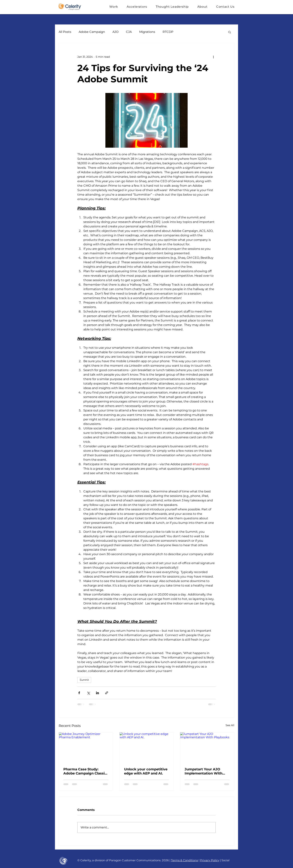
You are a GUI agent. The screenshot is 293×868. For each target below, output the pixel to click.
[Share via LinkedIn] (97, 693)
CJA (129, 32)
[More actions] (213, 57)
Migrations (147, 32)
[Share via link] (107, 693)
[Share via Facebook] (79, 693)
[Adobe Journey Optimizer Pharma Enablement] (86, 747)
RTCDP (168, 32)
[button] (114, 7)
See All (230, 725)
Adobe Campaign (92, 32)
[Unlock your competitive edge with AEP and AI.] (147, 747)
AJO (115, 32)
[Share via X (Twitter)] (88, 693)
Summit (84, 680)
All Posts (65, 32)
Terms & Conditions (184, 860)
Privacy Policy (210, 860)
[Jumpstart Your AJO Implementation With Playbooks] (207, 747)
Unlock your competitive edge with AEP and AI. (146, 771)
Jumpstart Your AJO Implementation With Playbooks (203, 771)
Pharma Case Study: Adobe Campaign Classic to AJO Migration (85, 771)
